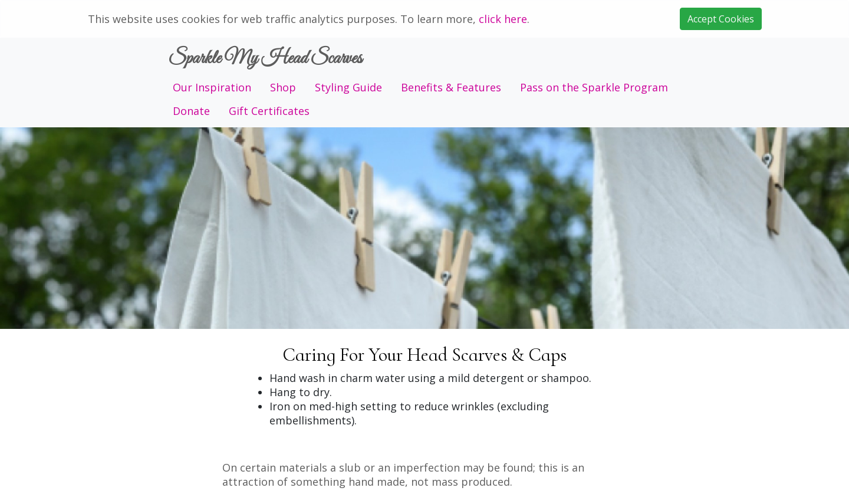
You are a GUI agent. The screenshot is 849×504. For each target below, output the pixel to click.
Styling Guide (348, 87)
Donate (191, 111)
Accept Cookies (721, 19)
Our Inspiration (212, 87)
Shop (283, 87)
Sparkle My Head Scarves (265, 59)
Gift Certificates (269, 111)
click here (503, 19)
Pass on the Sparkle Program (594, 87)
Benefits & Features (451, 87)
